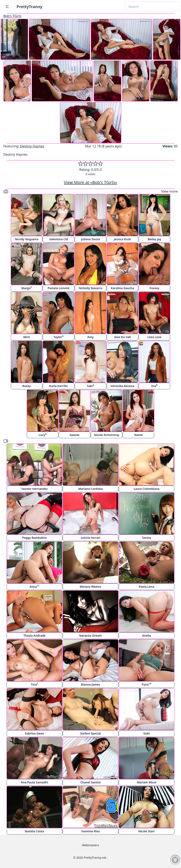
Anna (34, 586)
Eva (154, 386)
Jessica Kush (123, 239)
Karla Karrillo (58, 386)
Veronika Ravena (122, 386)
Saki (90, 386)
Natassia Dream (91, 636)
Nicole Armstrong (106, 435)
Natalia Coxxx (34, 831)
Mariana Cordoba (90, 489)
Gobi (147, 733)
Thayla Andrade (35, 636)
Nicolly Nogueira (27, 239)
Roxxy (27, 386)
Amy (91, 337)
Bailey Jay (155, 239)
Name (139, 435)
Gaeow (75, 435)
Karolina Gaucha (122, 288)
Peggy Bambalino (35, 538)
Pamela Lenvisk (59, 288)
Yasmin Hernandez (34, 489)
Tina (34, 684)
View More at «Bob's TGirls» (91, 182)
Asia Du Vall (122, 337)
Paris (147, 684)
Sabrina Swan (34, 733)
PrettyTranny (29, 7)
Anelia (147, 636)
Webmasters (90, 845)
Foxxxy (154, 288)
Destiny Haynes (32, 146)
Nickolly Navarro (90, 288)
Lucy (42, 435)
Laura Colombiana (147, 489)
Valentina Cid (59, 239)
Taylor (58, 337)
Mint (27, 337)
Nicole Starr (147, 831)
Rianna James (90, 684)
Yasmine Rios (90, 831)
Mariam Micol (146, 782)
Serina (146, 538)
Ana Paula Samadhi (35, 782)
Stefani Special (90, 733)
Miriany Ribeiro (90, 587)
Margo (27, 288)
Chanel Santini (90, 782)
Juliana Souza (90, 239)
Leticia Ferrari (90, 538)
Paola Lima (147, 587)
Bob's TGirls (12, 16)
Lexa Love (154, 337)
